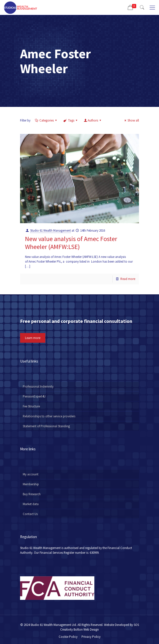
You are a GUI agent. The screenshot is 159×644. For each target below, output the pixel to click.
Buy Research (32, 494)
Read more (128, 279)
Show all (131, 120)
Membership (31, 484)
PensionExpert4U (34, 396)
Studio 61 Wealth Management (51, 230)
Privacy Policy (91, 637)
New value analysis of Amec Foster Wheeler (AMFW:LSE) (71, 243)
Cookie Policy (68, 637)
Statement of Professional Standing (46, 426)
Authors (93, 120)
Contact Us (30, 514)
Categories (46, 120)
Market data (31, 504)
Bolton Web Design (86, 629)
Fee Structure (31, 406)
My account (31, 474)
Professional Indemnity (38, 386)
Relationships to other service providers (49, 416)
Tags (71, 120)
